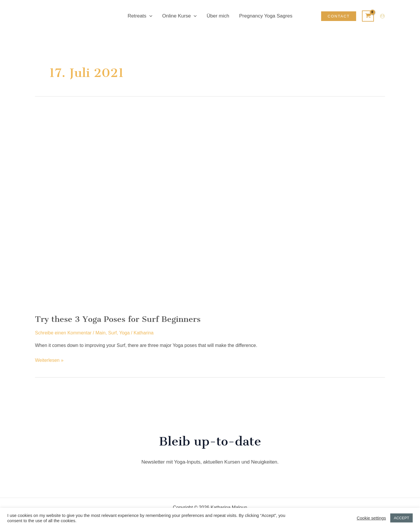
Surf (112, 333)
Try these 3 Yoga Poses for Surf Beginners (118, 319)
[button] (149, 16)
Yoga (125, 333)
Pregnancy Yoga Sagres (266, 16)
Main (100, 333)
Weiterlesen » (49, 360)
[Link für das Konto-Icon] (382, 16)
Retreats (140, 16)
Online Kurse (179, 16)
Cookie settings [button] (371, 518)
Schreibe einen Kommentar (63, 333)
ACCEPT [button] (401, 518)
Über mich (218, 16)
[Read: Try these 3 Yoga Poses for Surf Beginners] (184, 207)
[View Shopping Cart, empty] (368, 16)
